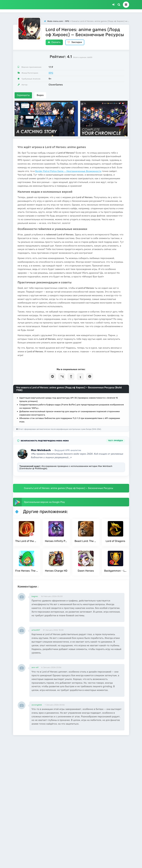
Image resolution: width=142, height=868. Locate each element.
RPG (51, 73)
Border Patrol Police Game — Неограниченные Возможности (68, 171)
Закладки (75, 42)
